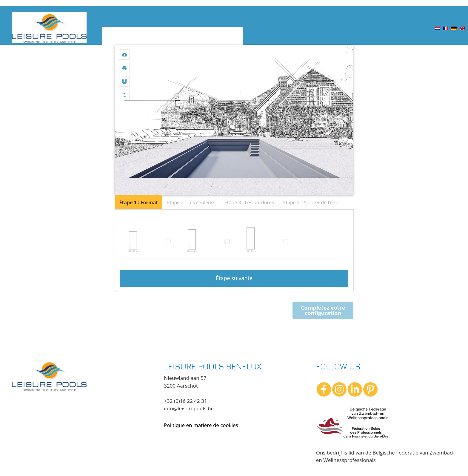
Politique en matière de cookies (201, 425)
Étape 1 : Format (138, 202)
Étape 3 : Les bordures (249, 202)
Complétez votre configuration (323, 310)
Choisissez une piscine (131, 36)
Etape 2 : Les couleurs (191, 202)
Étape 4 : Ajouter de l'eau (311, 202)
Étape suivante (234, 278)
